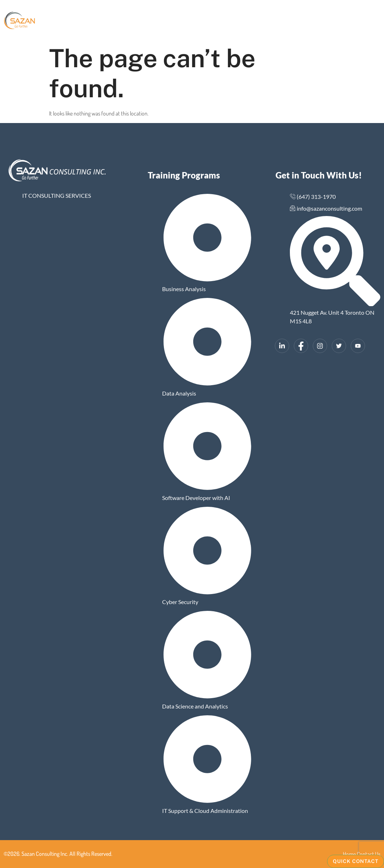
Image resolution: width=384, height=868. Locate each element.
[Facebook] (301, 346)
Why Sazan (205, 21)
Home (115, 21)
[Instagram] (320, 346)
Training (244, 21)
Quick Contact (356, 861)
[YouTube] (358, 346)
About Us (143, 21)
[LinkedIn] (282, 346)
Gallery (173, 21)
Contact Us (282, 21)
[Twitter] (339, 346)
